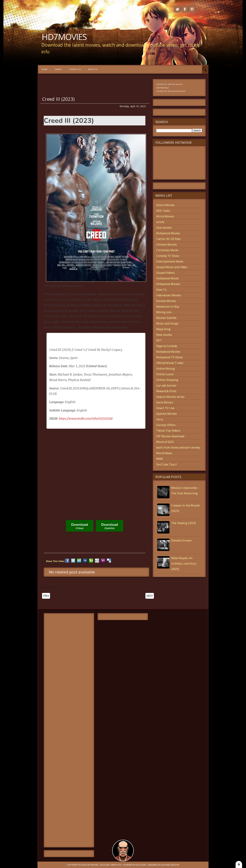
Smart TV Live (165, 408)
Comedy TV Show (168, 256)
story (160, 419)
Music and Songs (167, 323)
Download (80, 526)
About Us (93, 69)
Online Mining (166, 369)
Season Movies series (170, 397)
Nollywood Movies (168, 352)
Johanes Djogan (170, 865)
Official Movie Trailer (170, 363)
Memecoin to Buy (168, 307)
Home (45, 69)
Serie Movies (165, 402)
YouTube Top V (167, 464)
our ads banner (166, 385)
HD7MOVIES (64, 37)
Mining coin (164, 312)
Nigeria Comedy (167, 346)
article (160, 222)
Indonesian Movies (169, 295)
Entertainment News (170, 261)
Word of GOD (165, 442)
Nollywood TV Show (169, 357)
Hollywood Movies (168, 284)
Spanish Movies (167, 414)
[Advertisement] (69, 730)
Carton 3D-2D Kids (168, 239)
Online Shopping (167, 380)
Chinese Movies (167, 245)
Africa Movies (165, 216)
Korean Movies (166, 301)
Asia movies (164, 228)
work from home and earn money (178, 447)
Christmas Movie (167, 250)
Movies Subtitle (166, 318)
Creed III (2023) (58, 99)
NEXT (150, 596)
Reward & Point (166, 391)
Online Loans (165, 374)
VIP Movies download (170, 436)
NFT (159, 340)
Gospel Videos (166, 273)
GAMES (58, 69)
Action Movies (165, 205)
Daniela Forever (182, 540)
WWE (160, 459)
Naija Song (163, 329)
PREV (46, 596)
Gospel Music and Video (172, 267)
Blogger (141, 865)
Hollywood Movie (168, 278)
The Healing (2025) (184, 523)
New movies (164, 335)
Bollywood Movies (168, 233)
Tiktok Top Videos (168, 431)
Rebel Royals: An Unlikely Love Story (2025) (184, 564)
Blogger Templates (111, 865)
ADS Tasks (163, 211)
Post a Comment (49, 587)
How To (161, 290)
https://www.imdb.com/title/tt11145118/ (86, 419)
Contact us (75, 69)
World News (164, 453)
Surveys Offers (166, 425)
